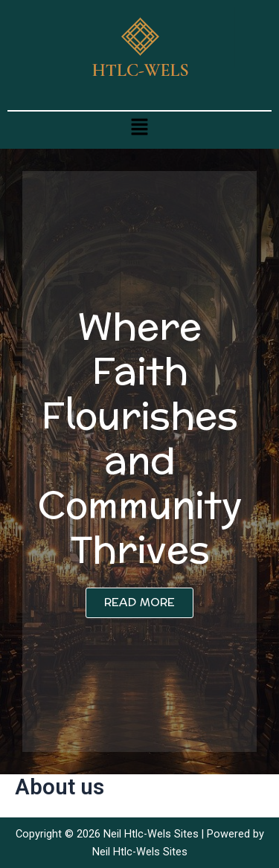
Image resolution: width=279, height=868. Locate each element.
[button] (139, 126)
